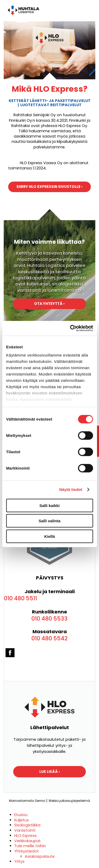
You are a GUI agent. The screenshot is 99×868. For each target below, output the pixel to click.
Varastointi (25, 830)
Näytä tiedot (71, 489)
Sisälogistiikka (27, 825)
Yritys (19, 861)
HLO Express (25, 836)
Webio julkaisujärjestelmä (69, 801)
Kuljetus (22, 820)
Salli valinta (49, 521)
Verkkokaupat (27, 841)
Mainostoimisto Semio (27, 801)
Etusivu (21, 815)
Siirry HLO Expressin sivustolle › (49, 187)
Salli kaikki (49, 505)
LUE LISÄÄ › (50, 772)
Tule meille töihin (30, 846)
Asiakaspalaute (40, 856)
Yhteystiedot (27, 851)
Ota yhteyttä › (49, 304)
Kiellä (49, 536)
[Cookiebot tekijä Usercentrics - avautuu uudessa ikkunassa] (70, 328)
